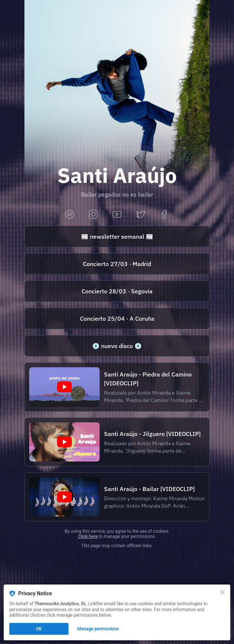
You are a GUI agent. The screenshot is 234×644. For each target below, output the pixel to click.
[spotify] (70, 215)
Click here (88, 536)
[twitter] (141, 215)
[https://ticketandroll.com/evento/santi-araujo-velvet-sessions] (117, 318)
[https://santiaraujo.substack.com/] (117, 236)
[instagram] (93, 215)
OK (39, 629)
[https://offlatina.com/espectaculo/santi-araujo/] (117, 264)
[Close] (223, 592)
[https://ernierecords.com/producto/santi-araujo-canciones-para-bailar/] (117, 346)
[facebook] (164, 215)
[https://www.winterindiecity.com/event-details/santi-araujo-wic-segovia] (117, 291)
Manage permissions (98, 629)
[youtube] (117, 215)
